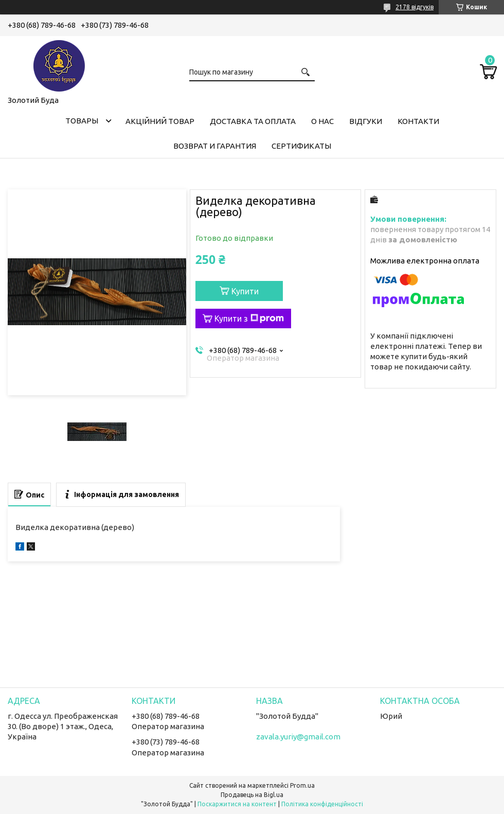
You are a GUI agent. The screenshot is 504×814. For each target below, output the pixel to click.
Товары (82, 121)
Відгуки (366, 121)
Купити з (249, 318)
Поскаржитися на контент (237, 804)
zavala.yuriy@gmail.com (298, 737)
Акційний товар (160, 121)
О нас (322, 121)
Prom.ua (302, 785)
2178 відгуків (415, 7)
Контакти (418, 121)
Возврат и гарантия (215, 146)
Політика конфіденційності (322, 804)
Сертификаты (301, 146)
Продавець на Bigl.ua (252, 795)
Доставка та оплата (253, 121)
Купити (245, 291)
